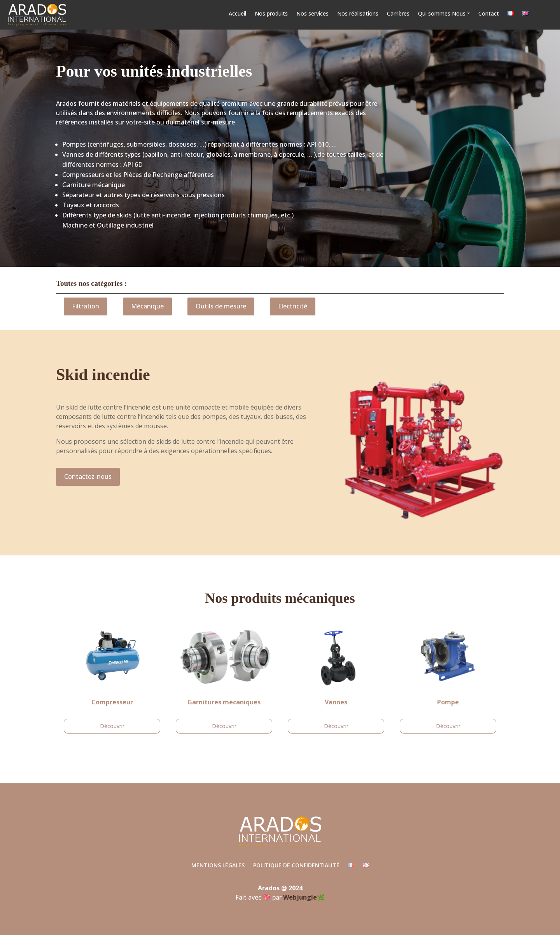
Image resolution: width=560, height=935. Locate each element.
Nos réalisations (358, 14)
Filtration (86, 306)
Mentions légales (218, 866)
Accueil (237, 14)
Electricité (293, 306)
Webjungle (300, 897)
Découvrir (112, 726)
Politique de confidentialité (296, 866)
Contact (489, 14)
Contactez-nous (88, 476)
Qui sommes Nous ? (444, 14)
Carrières (398, 14)
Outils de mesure (221, 306)
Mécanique (147, 306)
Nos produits (271, 14)
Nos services (312, 14)
